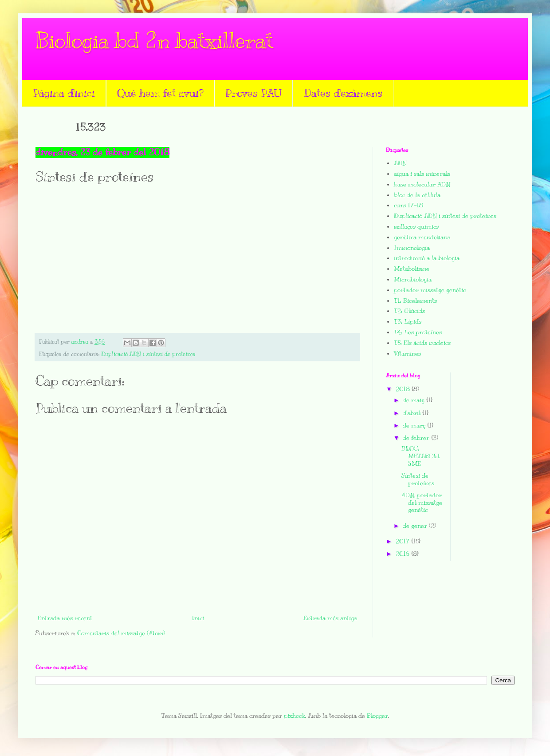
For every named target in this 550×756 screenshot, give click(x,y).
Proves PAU (253, 93)
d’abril (412, 413)
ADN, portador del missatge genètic (422, 503)
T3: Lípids (408, 322)
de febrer (417, 438)
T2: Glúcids (409, 311)
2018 (404, 389)
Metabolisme (412, 269)
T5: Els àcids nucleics (422, 343)
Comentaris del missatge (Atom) (121, 633)
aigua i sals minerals (422, 174)
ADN (400, 163)
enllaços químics (416, 227)
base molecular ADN (422, 184)
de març (415, 425)
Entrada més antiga (330, 618)
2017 (403, 541)
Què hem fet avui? (160, 93)
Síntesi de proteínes (418, 479)
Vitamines (407, 354)
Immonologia (412, 248)
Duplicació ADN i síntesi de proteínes (148, 354)
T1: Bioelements (415, 301)
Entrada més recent (65, 618)
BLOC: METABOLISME (421, 456)
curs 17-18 (409, 205)
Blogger (377, 716)
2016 (403, 554)
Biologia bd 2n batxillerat (154, 41)
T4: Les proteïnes (418, 332)
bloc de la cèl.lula (417, 195)
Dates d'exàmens (343, 93)
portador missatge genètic (430, 290)
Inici (198, 618)
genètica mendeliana (422, 237)
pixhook (295, 716)
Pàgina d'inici (64, 93)
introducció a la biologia (427, 258)
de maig (414, 400)
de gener (416, 526)
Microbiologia (413, 279)
